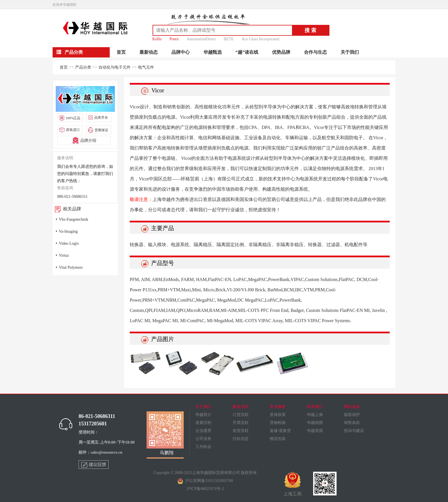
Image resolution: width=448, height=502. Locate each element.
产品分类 (83, 67)
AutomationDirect (201, 39)
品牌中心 (181, 52)
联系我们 (315, 407)
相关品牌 (67, 209)
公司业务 (203, 439)
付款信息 (241, 439)
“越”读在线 (247, 52)
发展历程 (203, 423)
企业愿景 (203, 431)
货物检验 (278, 423)
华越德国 (315, 423)
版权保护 (352, 415)
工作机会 (203, 447)
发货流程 (241, 431)
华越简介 (203, 415)
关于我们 (350, 52)
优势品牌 (281, 52)
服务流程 (241, 407)
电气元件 (146, 67)
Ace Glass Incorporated (260, 39)
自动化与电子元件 (115, 67)
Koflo (157, 39)
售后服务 (278, 407)
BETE (229, 39)
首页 (121, 52)
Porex (174, 39)
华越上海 (315, 415)
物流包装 (278, 439)
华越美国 (315, 431)
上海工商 (293, 484)
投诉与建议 (354, 431)
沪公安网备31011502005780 (205, 481)
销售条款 (352, 423)
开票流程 (241, 423)
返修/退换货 (280, 431)
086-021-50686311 (72, 197)
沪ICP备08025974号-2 (205, 489)
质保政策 (278, 415)
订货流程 (241, 415)
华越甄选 (213, 52)
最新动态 (149, 52)
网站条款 (352, 407)
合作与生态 (315, 52)
